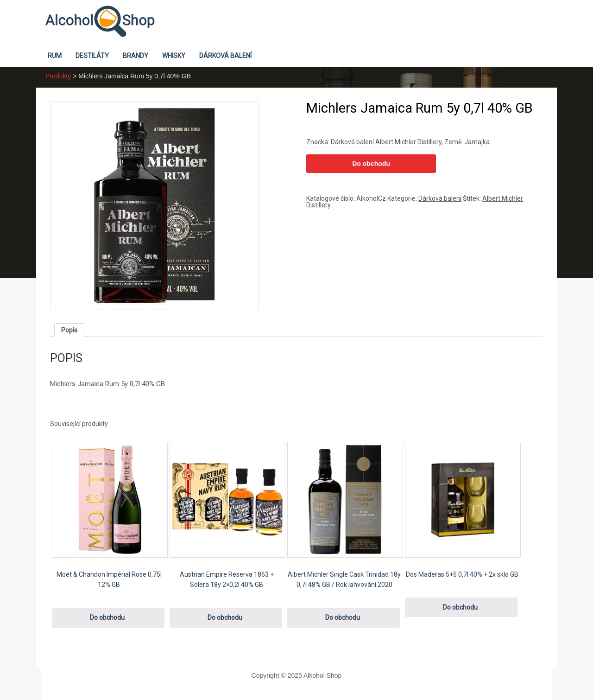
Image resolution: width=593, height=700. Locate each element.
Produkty (58, 76)
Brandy (136, 56)
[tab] (69, 330)
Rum (55, 56)
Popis (69, 330)
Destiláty (92, 56)
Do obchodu (371, 164)
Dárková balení (225, 56)
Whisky (174, 56)
